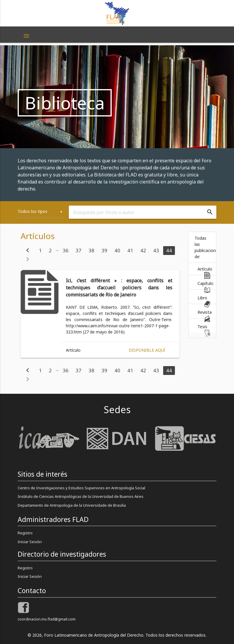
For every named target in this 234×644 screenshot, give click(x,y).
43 (156, 250)
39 (104, 250)
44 (169, 250)
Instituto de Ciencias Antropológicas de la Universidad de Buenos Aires (81, 496)
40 (117, 250)
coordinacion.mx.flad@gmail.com (47, 619)
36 (66, 250)
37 (78, 250)
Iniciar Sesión (30, 542)
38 (91, 250)
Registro (25, 533)
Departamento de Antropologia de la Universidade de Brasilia (72, 505)
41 (130, 250)
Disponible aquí (147, 350)
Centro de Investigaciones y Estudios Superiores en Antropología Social (81, 488)
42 (143, 250)
